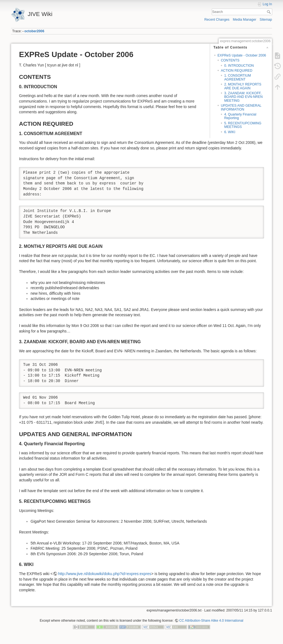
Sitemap (266, 20)
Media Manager (245, 20)
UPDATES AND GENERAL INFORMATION (241, 107)
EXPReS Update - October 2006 (242, 55)
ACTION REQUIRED (236, 71)
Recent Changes (217, 20)
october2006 (34, 31)
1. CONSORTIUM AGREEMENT (237, 77)
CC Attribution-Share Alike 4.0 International (211, 621)
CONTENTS (230, 60)
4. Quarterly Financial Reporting (240, 116)
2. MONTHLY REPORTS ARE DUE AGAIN (243, 86)
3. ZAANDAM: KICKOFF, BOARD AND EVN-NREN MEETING (243, 97)
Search (269, 12)
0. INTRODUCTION (239, 66)
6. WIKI (230, 132)
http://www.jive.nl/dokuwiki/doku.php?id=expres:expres (105, 574)
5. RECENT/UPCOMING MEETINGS (243, 125)
